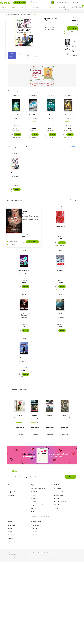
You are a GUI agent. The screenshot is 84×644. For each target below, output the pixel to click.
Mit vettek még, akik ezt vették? (18, 91)
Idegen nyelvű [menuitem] (61, 7)
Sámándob (60, 271)
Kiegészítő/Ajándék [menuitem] (77, 7)
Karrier (33, 496)
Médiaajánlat (35, 502)
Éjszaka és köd (15, 173)
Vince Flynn (21, 362)
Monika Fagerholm (60, 230)
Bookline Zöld (35, 492)
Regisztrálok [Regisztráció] (60, 3)
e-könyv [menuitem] (24, 7)
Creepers (65, 416)
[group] (12, 56)
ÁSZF (32, 512)
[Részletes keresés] (29, 3)
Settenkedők (34, 416)
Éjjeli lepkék (68, 115)
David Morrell (15, 177)
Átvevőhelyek (11, 535)
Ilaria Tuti (24, 214)
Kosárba (72, 29)
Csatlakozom (71, 477)
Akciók (74, 10)
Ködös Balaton (33, 115)
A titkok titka (51, 115)
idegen (50, 396)
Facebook (35, 525)
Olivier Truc (60, 274)
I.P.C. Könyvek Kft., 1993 (49, 23)
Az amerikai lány (60, 227)
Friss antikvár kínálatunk (14, 201)
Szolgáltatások (12, 525)
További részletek (48, 31)
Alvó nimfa (25, 212)
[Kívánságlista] (73, 3)
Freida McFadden (16, 119)
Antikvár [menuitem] (49, 7)
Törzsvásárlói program (65, 10)
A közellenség (24, 358)
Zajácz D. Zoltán (33, 119)
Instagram (35, 529)
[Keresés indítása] (53, 3)
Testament (50, 416)
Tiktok (34, 532)
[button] (41, 56)
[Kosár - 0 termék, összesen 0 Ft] (80, 3)
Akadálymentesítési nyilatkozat (40, 516)
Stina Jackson (60, 318)
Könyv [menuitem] (4, 7)
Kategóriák (5, 10)
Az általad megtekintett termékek (18, 147)
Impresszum (34, 499)
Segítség (55, 10)
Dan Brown (51, 119)
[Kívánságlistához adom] (77, 25)
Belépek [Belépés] (67, 3)
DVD (19, 396)
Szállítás (10, 532)
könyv (16, 96)
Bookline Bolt (12, 496)
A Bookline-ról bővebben (38, 489)
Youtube (34, 535)
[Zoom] (32, 45)
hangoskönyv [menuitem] (37, 7)
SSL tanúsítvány (12, 555)
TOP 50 (56, 509)
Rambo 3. (19, 416)
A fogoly (16, 115)
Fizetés (10, 529)
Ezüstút (60, 314)
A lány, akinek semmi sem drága (24, 315)
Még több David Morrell (20, 390)
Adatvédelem (35, 509)
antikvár (15, 154)
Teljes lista (73, 91)
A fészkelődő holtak (24, 271)
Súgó (9, 542)
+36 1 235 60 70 (12, 489)
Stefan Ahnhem (68, 119)
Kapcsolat (10, 538)
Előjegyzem (20, 435)
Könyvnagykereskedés (37, 505)
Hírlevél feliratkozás (60, 502)
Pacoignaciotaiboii (24, 274)
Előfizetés (80, 10)
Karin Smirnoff (24, 318)
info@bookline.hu (13, 492)
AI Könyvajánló (20, 3)
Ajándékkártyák (59, 492)
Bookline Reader (59, 496)
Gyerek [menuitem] (14, 7)
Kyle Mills (27, 362)
